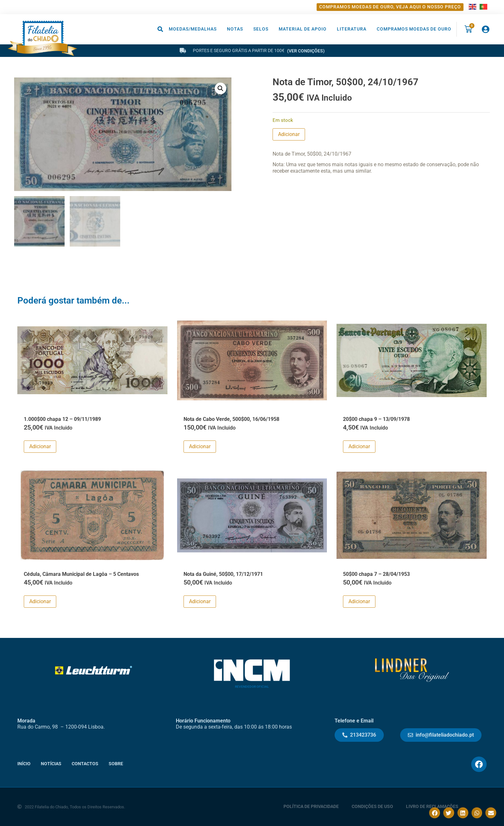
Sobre (116, 763)
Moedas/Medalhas (193, 29)
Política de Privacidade (311, 807)
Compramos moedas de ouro (414, 29)
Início (24, 763)
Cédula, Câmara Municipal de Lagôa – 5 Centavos (81, 574)
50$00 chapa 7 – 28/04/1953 (376, 574)
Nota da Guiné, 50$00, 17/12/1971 (223, 574)
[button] (161, 29)
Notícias (51, 763)
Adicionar (289, 134)
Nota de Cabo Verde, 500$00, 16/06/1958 (231, 419)
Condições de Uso (372, 807)
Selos (261, 29)
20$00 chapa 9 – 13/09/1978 (376, 419)
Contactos (85, 763)
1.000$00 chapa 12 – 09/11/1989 (62, 419)
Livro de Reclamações (432, 807)
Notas (235, 29)
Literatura (352, 29)
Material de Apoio (303, 29)
